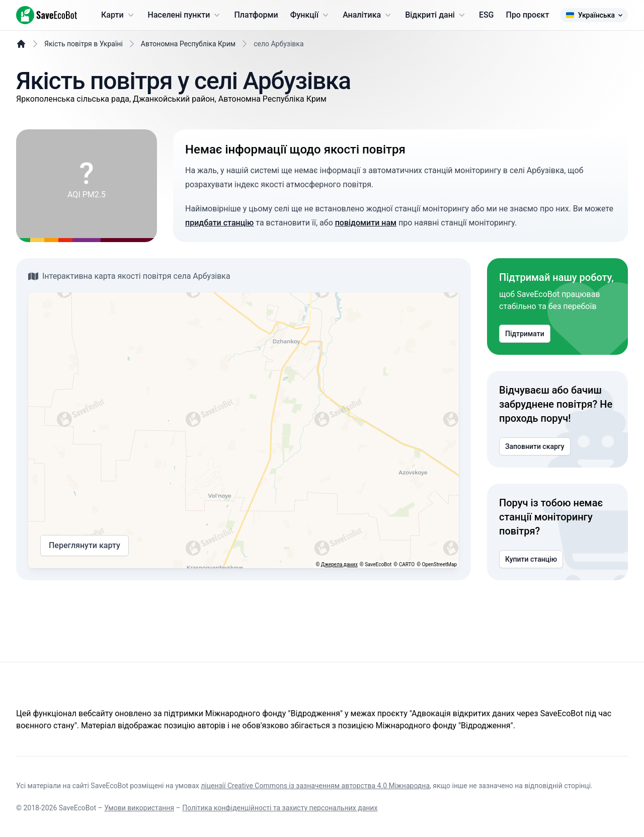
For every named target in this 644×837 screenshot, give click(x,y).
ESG (487, 15)
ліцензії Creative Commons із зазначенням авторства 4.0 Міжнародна (315, 786)
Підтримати (525, 334)
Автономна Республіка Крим (188, 44)
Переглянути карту (85, 546)
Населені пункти (185, 15)
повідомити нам (366, 223)
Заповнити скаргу (535, 446)
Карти (118, 15)
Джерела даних (339, 564)
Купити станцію (531, 559)
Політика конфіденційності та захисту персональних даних (280, 808)
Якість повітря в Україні (84, 44)
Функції (310, 15)
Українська (594, 15)
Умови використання (139, 808)
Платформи (256, 15)
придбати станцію (219, 223)
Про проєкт (528, 15)
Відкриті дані (436, 15)
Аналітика (368, 15)
